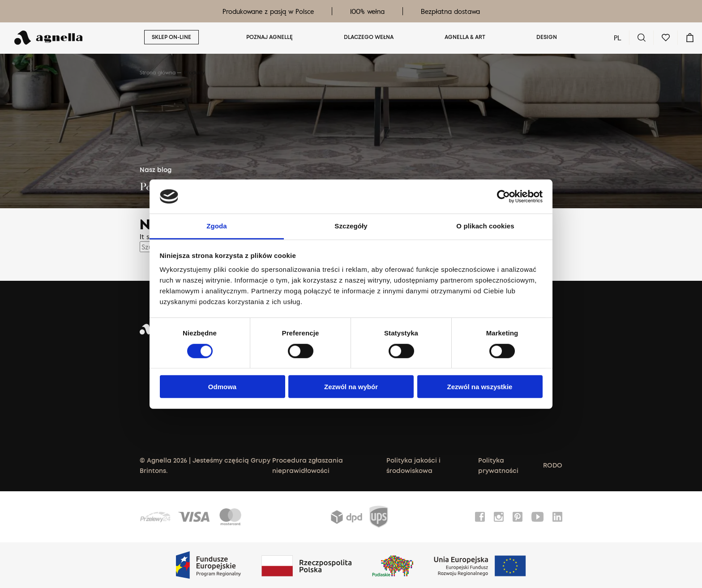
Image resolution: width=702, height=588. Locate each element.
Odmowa (222, 387)
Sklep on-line (171, 38)
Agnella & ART (465, 38)
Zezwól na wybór (351, 387)
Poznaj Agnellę (270, 38)
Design (547, 38)
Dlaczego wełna (369, 38)
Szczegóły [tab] (351, 226)
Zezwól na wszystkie (480, 387)
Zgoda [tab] (217, 226)
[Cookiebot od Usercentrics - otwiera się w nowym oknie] (503, 197)
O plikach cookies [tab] (485, 226)
